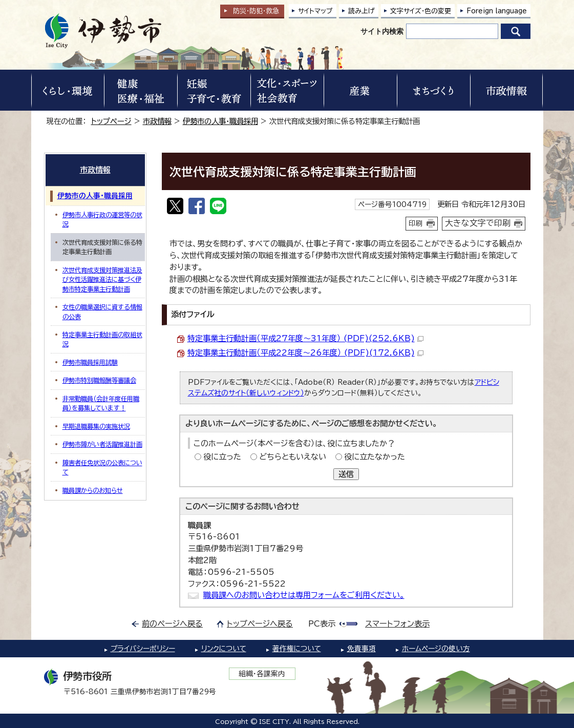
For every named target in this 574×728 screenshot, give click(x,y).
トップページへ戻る (260, 624)
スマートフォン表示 (397, 624)
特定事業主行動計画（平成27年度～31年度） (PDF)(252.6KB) (305, 338)
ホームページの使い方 (436, 649)
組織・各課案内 (262, 674)
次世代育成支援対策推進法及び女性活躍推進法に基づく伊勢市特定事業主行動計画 (102, 279)
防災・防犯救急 (256, 11)
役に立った (222, 457)
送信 (346, 474)
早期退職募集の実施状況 (96, 426)
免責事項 (362, 649)
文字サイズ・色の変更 (421, 11)
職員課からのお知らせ (93, 490)
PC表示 (322, 624)
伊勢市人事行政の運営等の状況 (102, 219)
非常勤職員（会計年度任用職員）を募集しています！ (101, 403)
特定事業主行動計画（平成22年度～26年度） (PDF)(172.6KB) (305, 353)
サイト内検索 (382, 31)
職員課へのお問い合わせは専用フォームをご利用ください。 (304, 595)
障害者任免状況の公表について (102, 467)
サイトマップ (315, 11)
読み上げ (362, 11)
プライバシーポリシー (143, 649)
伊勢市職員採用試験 (90, 362)
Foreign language (497, 11)
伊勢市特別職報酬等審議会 (99, 380)
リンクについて (224, 649)
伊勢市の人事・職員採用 (220, 121)
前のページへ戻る (172, 624)
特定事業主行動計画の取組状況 (102, 339)
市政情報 (157, 121)
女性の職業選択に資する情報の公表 (102, 311)
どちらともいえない (293, 457)
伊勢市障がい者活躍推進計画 (102, 444)
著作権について (297, 649)
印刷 (416, 223)
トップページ (111, 121)
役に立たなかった (375, 457)
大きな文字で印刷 (478, 223)
